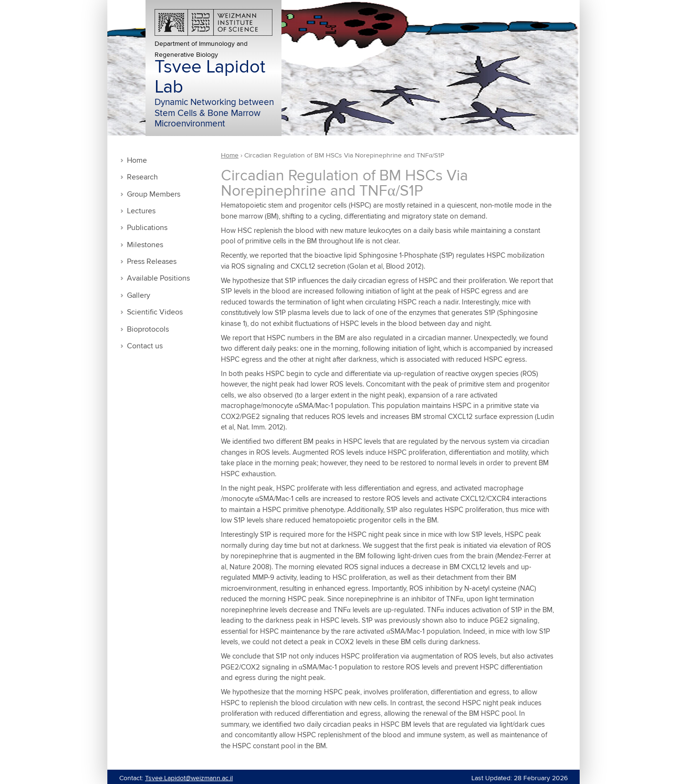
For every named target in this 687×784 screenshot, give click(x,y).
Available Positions (158, 278)
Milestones (145, 245)
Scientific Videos (155, 312)
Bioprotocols (148, 329)
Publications (147, 228)
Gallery (139, 296)
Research (142, 177)
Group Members (154, 194)
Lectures (141, 211)
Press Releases (152, 262)
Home (137, 161)
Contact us (145, 346)
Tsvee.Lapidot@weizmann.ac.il (189, 778)
